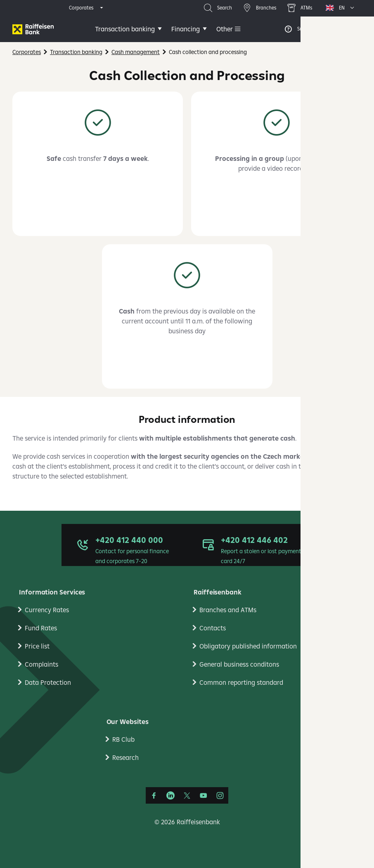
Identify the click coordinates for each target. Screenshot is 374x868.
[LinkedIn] (170, 795)
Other (225, 29)
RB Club (123, 739)
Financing (186, 29)
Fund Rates (41, 628)
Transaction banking (125, 29)
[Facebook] (154, 795)
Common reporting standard (241, 682)
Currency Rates (47, 610)
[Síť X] (187, 795)
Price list (37, 646)
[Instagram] (220, 795)
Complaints (41, 664)
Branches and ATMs (228, 610)
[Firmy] (33, 29)
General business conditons (239, 664)
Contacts (213, 628)
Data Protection (48, 682)
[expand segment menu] (87, 8)
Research (125, 757)
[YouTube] (204, 795)
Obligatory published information (248, 646)
